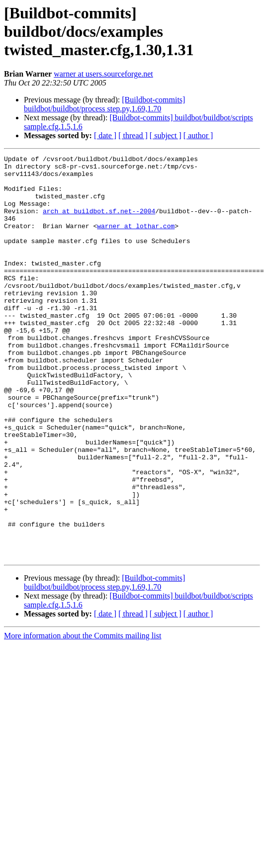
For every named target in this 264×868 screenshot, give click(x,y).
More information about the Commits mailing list (83, 716)
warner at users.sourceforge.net (103, 74)
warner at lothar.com (136, 241)
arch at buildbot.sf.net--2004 (99, 223)
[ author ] (198, 135)
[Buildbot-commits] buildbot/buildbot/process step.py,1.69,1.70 (104, 104)
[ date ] (105, 135)
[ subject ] (166, 135)
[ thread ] (133, 135)
